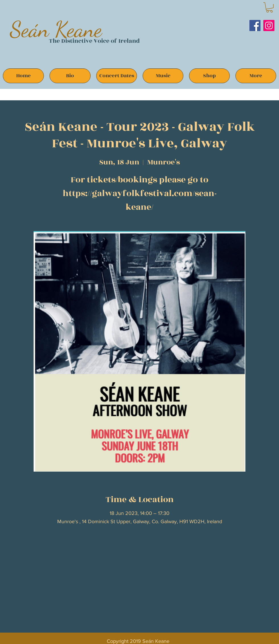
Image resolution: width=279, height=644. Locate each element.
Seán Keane (56, 29)
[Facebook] (255, 26)
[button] (269, 7)
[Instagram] (269, 26)
